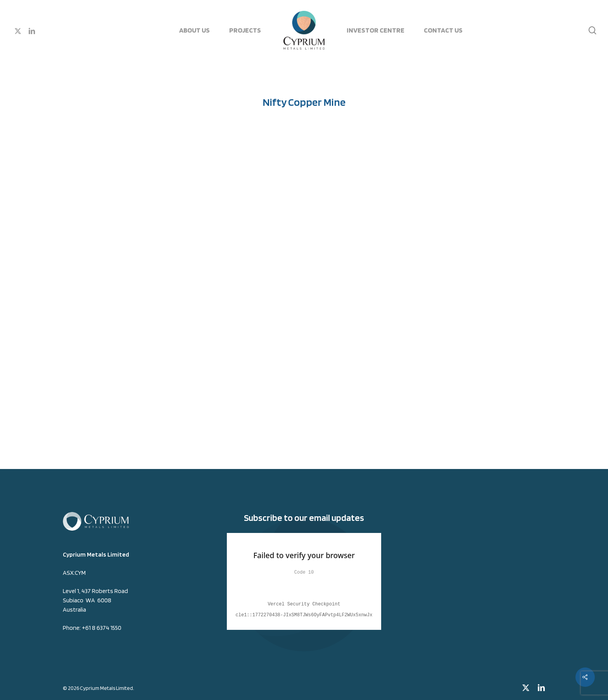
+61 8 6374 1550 (102, 628)
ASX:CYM (74, 573)
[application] (304, 285)
